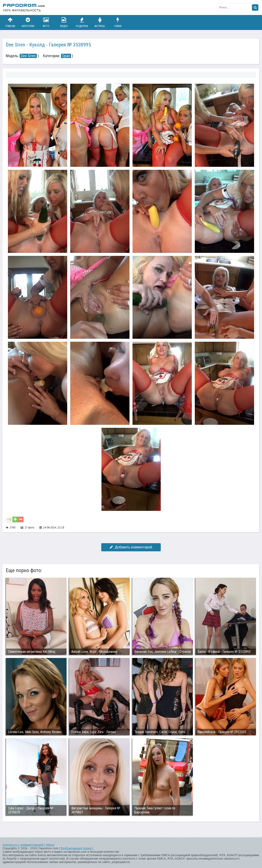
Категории (28, 22)
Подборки (82, 22)
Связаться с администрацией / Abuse (29, 845)
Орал (66, 56)
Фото (46, 22)
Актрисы (100, 22)
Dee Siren (28, 56)
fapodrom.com (24, 7)
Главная (10, 22)
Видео (64, 22)
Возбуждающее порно (76, 848)
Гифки (118, 22)
